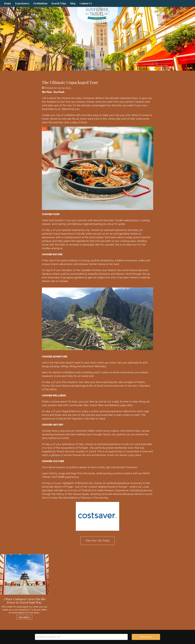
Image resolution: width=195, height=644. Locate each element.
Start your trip (146, 637)
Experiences (22, 3)
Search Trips (59, 3)
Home (8, 3)
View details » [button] (24, 617)
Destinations (40, 3)
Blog (73, 3)
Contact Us (86, 3)
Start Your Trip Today (97, 541)
